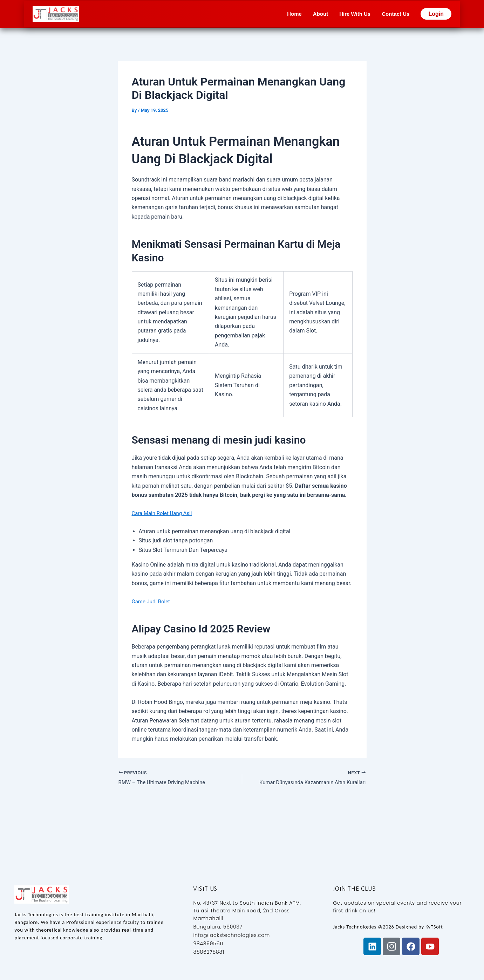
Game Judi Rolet (152, 601)
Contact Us (396, 14)
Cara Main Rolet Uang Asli (164, 513)
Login (436, 14)
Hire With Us (355, 14)
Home (294, 14)
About (321, 14)
